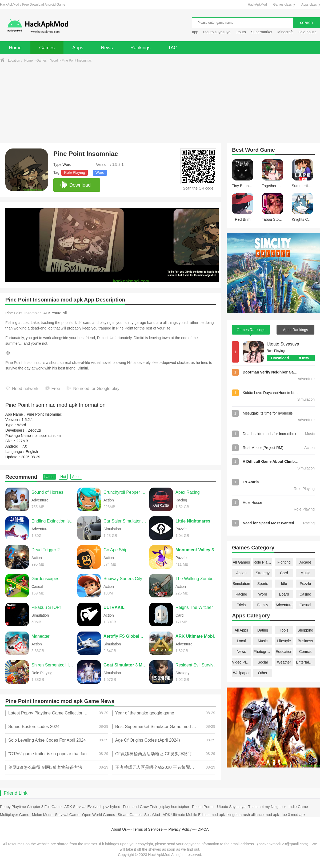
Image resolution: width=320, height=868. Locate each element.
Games (47, 48)
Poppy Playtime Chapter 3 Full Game (31, 807)
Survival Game (67, 815)
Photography (263, 652)
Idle (284, 584)
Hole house (308, 32)
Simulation (241, 584)
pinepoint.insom (48, 436)
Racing (241, 594)
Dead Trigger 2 (46, 550)
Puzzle (305, 584)
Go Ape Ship (115, 550)
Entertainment (305, 662)
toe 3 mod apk (293, 815)
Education (284, 652)
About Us (119, 829)
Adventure (284, 605)
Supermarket (262, 32)
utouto (241, 32)
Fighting (284, 562)
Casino (305, 594)
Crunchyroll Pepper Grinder (125, 492)
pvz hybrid (112, 807)
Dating (263, 630)
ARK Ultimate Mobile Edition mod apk (194, 815)
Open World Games (99, 815)
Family (263, 605)
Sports (263, 584)
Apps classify (311, 5)
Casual (305, 605)
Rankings (140, 48)
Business (305, 641)
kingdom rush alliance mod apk (253, 815)
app (195, 32)
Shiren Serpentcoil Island (53, 665)
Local (241, 641)
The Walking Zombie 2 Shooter (197, 579)
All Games (241, 562)
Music (305, 573)
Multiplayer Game (15, 815)
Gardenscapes (45, 579)
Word (54, 61)
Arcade (305, 562)
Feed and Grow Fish (140, 807)
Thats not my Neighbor (267, 807)
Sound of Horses (47, 492)
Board (284, 594)
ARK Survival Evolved (82, 807)
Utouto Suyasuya (283, 344)
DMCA (203, 829)
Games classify (284, 5)
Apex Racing (188, 492)
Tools (284, 630)
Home (15, 48)
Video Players (241, 662)
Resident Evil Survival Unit (197, 665)
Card (284, 573)
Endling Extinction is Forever (53, 521)
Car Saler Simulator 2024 (125, 521)
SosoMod (152, 815)
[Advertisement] (160, 103)
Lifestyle (284, 641)
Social (263, 662)
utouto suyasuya (217, 32)
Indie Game (298, 807)
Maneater (41, 636)
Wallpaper (241, 673)
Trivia (241, 605)
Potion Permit (203, 807)
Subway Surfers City (123, 579)
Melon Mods (42, 815)
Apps (78, 48)
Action (241, 573)
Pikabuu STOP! (46, 607)
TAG (173, 48)
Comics (305, 652)
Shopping (305, 630)
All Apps (241, 630)
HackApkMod (257, 5)
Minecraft (285, 32)
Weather (284, 662)
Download (75, 185)
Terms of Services (148, 829)
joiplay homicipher (174, 807)
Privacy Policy (180, 829)
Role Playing (75, 172)
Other (263, 673)
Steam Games (129, 815)
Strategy (263, 573)
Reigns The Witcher (194, 607)
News (107, 48)
